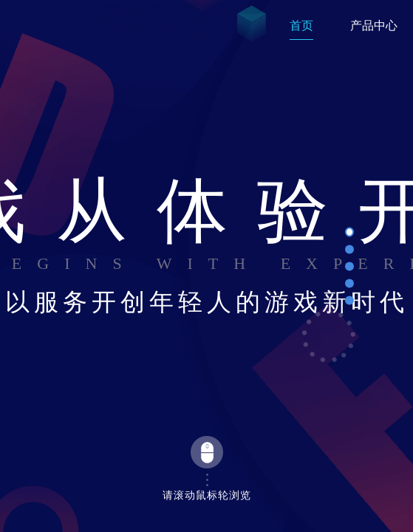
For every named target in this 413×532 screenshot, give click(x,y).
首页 (301, 25)
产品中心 (374, 25)
